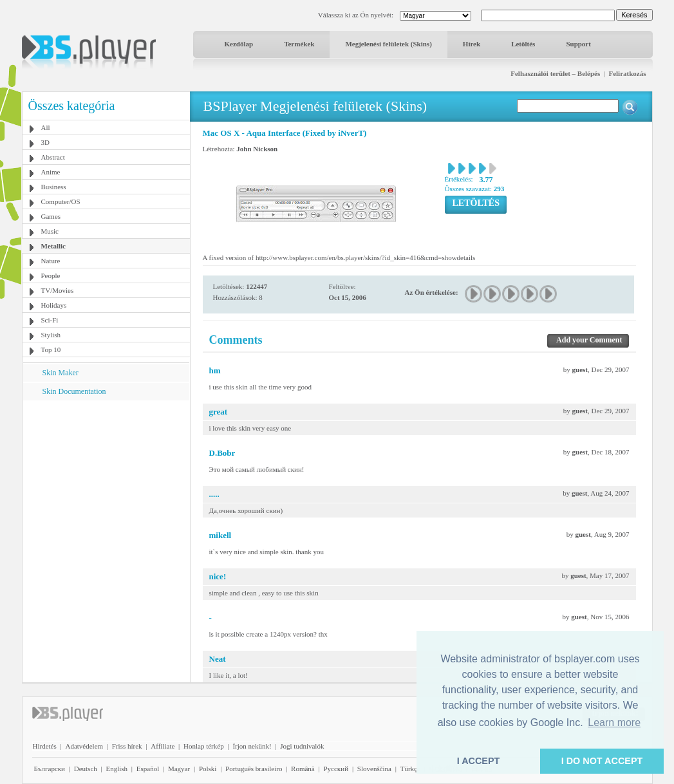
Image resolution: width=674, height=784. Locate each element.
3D (45, 142)
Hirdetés (45, 746)
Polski (208, 769)
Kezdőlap (239, 44)
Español (148, 769)
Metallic (53, 246)
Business (54, 187)
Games (51, 216)
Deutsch (86, 769)
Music (50, 231)
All (46, 127)
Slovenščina (374, 769)
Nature (51, 261)
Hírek (472, 44)
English (117, 769)
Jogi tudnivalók (302, 746)
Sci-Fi (50, 320)
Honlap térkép (204, 746)
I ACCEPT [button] (479, 761)
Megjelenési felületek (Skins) (388, 44)
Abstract (53, 157)
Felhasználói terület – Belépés (555, 73)
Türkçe (410, 769)
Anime (51, 172)
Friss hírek (127, 746)
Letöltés (523, 44)
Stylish (51, 335)
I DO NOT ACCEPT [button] (602, 761)
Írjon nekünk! (252, 746)
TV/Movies (58, 290)
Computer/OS (61, 201)
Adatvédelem (84, 746)
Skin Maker (61, 373)
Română (303, 769)
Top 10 (51, 350)
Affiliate (163, 746)
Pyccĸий (336, 769)
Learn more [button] (614, 723)
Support (578, 44)
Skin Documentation (74, 391)
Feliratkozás (627, 73)
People (51, 275)
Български (50, 769)
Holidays (54, 305)
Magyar (179, 769)
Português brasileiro (254, 769)
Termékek (299, 44)
